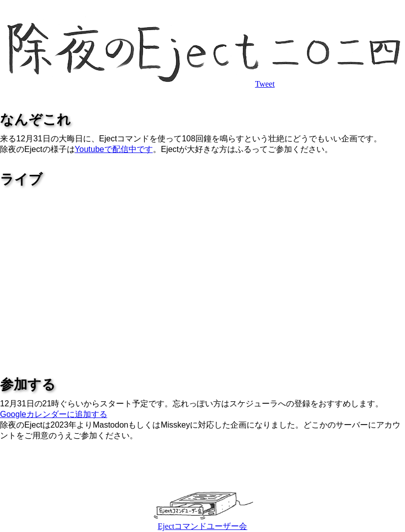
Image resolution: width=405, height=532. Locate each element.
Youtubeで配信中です (114, 149)
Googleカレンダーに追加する (54, 414)
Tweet (265, 84)
